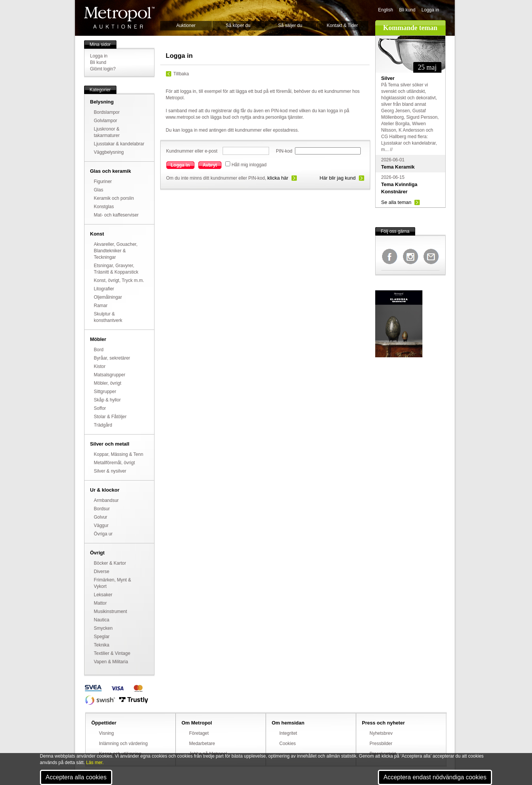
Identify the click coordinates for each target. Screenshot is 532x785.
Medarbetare (202, 744)
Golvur (101, 517)
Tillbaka (181, 74)
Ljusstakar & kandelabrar (119, 144)
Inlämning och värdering (123, 744)
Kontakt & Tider (342, 25)
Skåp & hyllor (108, 400)
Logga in (430, 10)
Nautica (102, 620)
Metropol (119, 18)
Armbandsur (106, 500)
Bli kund (407, 10)
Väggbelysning (109, 152)
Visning (106, 733)
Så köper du (238, 25)
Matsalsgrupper (110, 375)
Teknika (102, 645)
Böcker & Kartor (110, 563)
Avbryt (210, 165)
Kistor (100, 366)
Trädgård (103, 425)
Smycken (103, 628)
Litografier (104, 289)
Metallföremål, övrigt (115, 463)
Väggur (101, 525)
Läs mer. (95, 763)
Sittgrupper (105, 392)
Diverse (102, 572)
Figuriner (103, 182)
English (386, 10)
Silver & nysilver (110, 471)
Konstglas (104, 207)
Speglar (102, 637)
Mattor (100, 603)
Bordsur (102, 509)
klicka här (278, 178)
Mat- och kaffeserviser (116, 215)
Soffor (100, 408)
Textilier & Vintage (112, 653)
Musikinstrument (111, 611)
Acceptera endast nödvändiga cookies (435, 777)
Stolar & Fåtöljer (110, 417)
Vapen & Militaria (111, 662)
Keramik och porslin (114, 198)
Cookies (288, 744)
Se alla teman (397, 202)
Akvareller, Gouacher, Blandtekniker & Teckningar (116, 251)
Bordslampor (107, 112)
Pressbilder (381, 744)
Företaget (199, 733)
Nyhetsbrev (381, 733)
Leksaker (103, 595)
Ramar (101, 306)
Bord (99, 350)
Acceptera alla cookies (76, 777)
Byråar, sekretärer (112, 358)
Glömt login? (103, 69)
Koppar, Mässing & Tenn (119, 454)
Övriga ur (103, 534)
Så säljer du (290, 25)
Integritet (288, 733)
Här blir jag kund (338, 178)
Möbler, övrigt (108, 383)
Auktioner (186, 25)
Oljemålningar (108, 297)
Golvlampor (106, 121)
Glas (99, 190)
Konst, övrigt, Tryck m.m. (119, 280)
